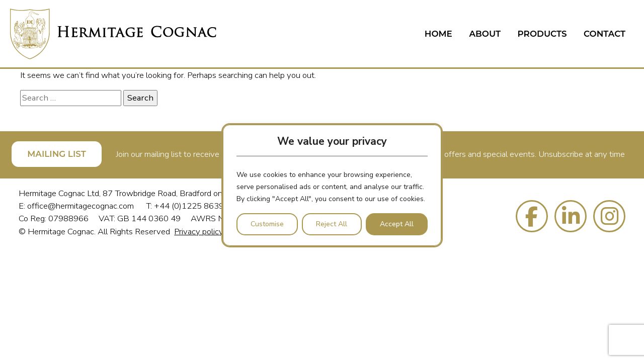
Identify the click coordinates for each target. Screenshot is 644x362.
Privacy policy (199, 232)
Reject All (332, 224)
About (485, 34)
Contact (605, 34)
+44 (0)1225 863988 (194, 206)
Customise (267, 224)
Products (542, 34)
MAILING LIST (56, 154)
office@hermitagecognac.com (82, 206)
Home (438, 34)
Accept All (397, 224)
